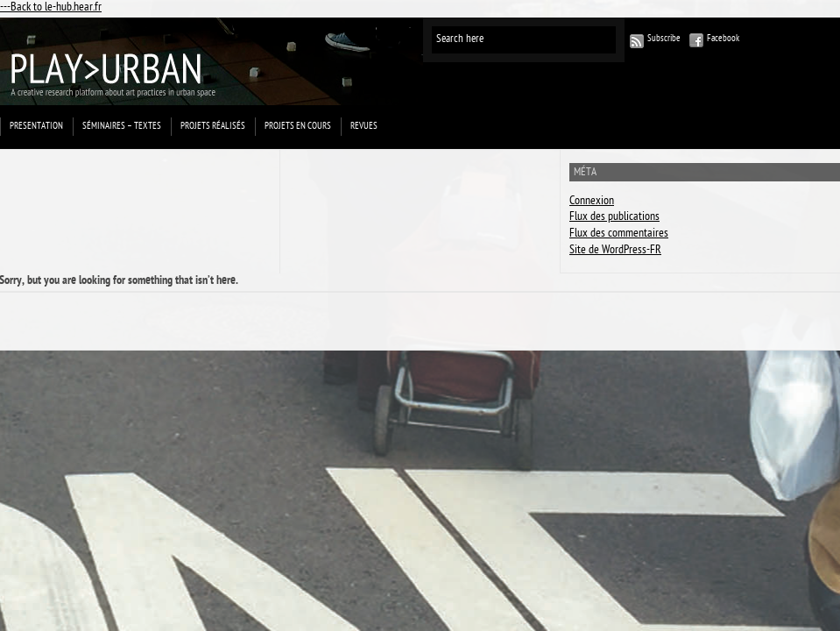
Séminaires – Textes (122, 127)
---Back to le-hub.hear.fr (51, 8)
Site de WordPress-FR (615, 251)
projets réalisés (213, 127)
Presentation (36, 127)
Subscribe (664, 39)
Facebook (723, 39)
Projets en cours (298, 127)
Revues (364, 127)
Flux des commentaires (619, 234)
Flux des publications (614, 218)
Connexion (592, 202)
